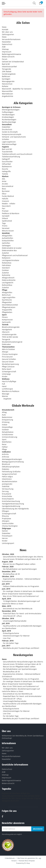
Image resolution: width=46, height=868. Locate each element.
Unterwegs (6, 374)
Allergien (6, 521)
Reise (4, 444)
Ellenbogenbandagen (11, 110)
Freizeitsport (7, 536)
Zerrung (5, 491)
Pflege (4, 449)
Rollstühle (6, 275)
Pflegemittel (7, 302)
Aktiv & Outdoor (8, 349)
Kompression (7, 320)
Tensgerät (6, 339)
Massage (6, 394)
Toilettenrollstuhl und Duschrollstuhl (17, 154)
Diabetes (6, 469)
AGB (4, 47)
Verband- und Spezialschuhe (14, 137)
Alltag (4, 412)
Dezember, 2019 (9, 571)
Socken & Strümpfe (10, 132)
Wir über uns (7, 32)
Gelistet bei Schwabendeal (13, 62)
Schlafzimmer (8, 434)
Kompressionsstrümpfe (12, 134)
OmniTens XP (17, 793)
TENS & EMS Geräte (10, 337)
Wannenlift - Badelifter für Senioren (17, 89)
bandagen (6, 79)
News (4, 27)
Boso (4, 189)
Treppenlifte (7, 310)
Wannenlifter (7, 91)
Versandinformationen (11, 39)
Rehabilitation (8, 432)
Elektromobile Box (9, 250)
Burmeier (6, 191)
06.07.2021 (15, 801)
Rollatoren (6, 258)
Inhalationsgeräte (9, 334)
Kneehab (20, 796)
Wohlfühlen (7, 442)
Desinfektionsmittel (10, 305)
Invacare (5, 201)
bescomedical (8, 186)
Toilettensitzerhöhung (11, 157)
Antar (4, 181)
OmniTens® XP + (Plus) (12, 616)
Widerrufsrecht (8, 57)
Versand (14, 861)
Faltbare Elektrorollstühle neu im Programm (21, 586)
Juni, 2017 (6, 646)
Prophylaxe (7, 518)
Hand (4, 386)
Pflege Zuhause (8, 367)
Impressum (7, 52)
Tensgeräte (7, 69)
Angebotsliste (8, 96)
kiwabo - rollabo (9, 204)
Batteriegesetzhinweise (12, 54)
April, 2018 (6, 631)
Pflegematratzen (9, 307)
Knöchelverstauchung (11, 501)
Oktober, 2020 (8, 554)
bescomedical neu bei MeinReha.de (18, 609)
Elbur (4, 194)
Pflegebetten (7, 312)
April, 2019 (6, 599)
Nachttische (7, 300)
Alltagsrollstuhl (8, 278)
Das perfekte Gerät (32, 796)
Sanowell (6, 216)
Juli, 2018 (6, 623)
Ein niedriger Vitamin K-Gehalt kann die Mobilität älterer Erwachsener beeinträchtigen (23, 592)
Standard (6, 268)
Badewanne (7, 166)
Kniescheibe (7, 496)
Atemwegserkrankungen (12, 459)
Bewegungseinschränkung (13, 462)
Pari (4, 208)
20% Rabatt (7, 71)
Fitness (5, 317)
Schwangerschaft (9, 371)
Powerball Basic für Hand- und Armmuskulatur (22, 613)
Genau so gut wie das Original (28, 798)
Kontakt (5, 29)
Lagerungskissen (9, 142)
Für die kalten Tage (11, 643)
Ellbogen (6, 511)
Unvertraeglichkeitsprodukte (15, 621)
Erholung (6, 422)
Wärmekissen (7, 94)
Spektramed (7, 221)
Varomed (6, 228)
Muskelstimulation (10, 481)
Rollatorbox (7, 263)
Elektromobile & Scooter (12, 248)
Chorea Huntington (10, 354)
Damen (5, 531)
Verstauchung (8, 489)
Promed (5, 211)
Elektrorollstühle (9, 280)
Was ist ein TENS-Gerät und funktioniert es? (21, 596)
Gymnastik (6, 322)
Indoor (5, 425)
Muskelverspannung (10, 364)
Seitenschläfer (8, 523)
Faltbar (5, 447)
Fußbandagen (8, 112)
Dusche (5, 169)
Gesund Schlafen (9, 359)
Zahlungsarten (8, 34)
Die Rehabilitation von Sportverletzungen (20, 569)
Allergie (5, 352)
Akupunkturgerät (9, 796)
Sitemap (5, 49)
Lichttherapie (7, 389)
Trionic (5, 226)
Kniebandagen (8, 117)
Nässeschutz (7, 84)
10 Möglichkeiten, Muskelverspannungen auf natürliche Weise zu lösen (21, 602)
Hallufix (5, 199)
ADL (4, 179)
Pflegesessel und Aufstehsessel (15, 255)
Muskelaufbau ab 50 (11, 574)
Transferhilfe (7, 152)
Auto (4, 415)
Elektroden (6, 344)
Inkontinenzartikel (9, 67)
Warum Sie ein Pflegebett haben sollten (19, 564)
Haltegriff (6, 159)
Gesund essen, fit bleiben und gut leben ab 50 (22, 559)
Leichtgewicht (8, 283)
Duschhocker (7, 162)
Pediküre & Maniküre (11, 213)
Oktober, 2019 (8, 576)
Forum (5, 59)
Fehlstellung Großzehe (11, 472)
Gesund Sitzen (8, 362)
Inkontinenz (7, 479)
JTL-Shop (27, 863)
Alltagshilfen (7, 236)
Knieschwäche (8, 499)
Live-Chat (7, 638)
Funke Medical (8, 196)
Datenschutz (7, 44)
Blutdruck (6, 464)
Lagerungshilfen (9, 297)
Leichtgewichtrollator (11, 260)
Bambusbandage (9, 122)
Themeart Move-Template (27, 861)
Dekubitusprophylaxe (11, 467)
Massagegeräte (8, 81)
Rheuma (5, 516)
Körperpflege (7, 427)
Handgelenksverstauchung (13, 504)
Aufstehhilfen (8, 238)
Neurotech (6, 206)
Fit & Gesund (7, 357)
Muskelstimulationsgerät (12, 342)
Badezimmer (7, 417)
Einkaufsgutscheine (11, 633)
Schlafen (6, 139)
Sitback (5, 218)
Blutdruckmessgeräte (11, 327)
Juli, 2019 (6, 584)
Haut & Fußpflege (9, 381)
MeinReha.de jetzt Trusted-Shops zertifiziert (21, 648)
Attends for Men (9, 798)
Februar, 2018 (8, 641)
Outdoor (5, 270)
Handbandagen (8, 115)
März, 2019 (7, 606)
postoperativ (7, 484)
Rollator (5, 86)
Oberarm (6, 332)
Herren (5, 538)
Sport (4, 439)
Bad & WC (6, 64)
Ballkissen (6, 76)
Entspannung (7, 420)
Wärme (5, 396)
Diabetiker (6, 127)
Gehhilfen (6, 243)
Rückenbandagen (9, 120)
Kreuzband (7, 494)
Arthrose (6, 457)
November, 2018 (9, 611)
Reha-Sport (7, 369)
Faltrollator (6, 265)
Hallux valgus (7, 476)
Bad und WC (7, 149)
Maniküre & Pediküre (11, 391)
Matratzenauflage (9, 144)
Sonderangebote (9, 74)
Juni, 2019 (6, 589)
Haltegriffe (6, 171)
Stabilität (6, 486)
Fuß (3, 384)
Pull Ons (26, 793)
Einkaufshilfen (8, 241)
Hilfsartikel (6, 164)
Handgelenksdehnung (11, 506)
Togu (4, 223)
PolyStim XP (7, 793)
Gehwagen (6, 246)
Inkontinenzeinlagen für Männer (16, 636)
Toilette (5, 174)
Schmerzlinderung (10, 437)
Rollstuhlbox (7, 285)
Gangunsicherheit (9, 474)
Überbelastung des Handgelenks (15, 509)
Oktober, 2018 (8, 618)
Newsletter (6, 42)
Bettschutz (6, 295)
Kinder (5, 376)
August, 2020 (7, 562)
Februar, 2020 (8, 567)
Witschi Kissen (8, 231)
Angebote (7, 399)
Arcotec (5, 184)
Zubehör (5, 253)
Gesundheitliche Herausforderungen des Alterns (23, 557)
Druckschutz (7, 129)
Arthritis (5, 454)
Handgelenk (7, 329)
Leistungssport (8, 543)
